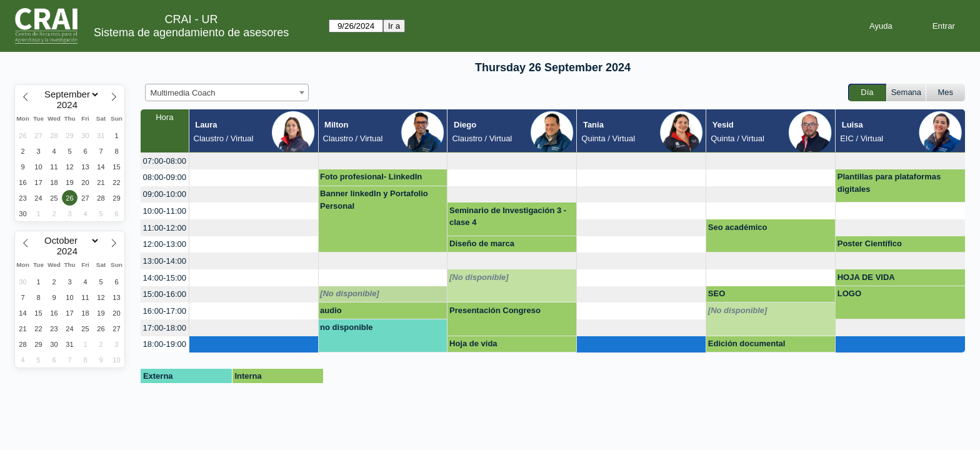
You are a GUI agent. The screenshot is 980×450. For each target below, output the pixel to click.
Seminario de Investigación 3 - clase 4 (508, 217)
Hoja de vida (473, 343)
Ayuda (881, 26)
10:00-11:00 (165, 211)
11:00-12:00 (165, 228)
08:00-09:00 (165, 177)
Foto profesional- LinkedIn (371, 177)
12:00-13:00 (165, 244)
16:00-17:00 (165, 311)
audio (331, 310)
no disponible (347, 327)
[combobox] (227, 92)
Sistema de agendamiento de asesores (191, 32)
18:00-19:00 (165, 344)
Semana (906, 92)
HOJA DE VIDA (866, 277)
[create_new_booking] (254, 161)
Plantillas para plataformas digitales (889, 183)
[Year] (70, 105)
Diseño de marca (482, 243)
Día (867, 92)
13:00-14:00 (165, 261)
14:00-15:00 (165, 278)
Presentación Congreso (495, 310)
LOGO (849, 293)
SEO (717, 293)
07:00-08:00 (165, 161)
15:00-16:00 (165, 294)
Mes (946, 92)
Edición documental (747, 343)
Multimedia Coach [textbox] (183, 93)
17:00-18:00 (165, 328)
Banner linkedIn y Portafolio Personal (374, 200)
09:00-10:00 (165, 194)
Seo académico (738, 227)
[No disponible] (479, 277)
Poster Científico (870, 243)
